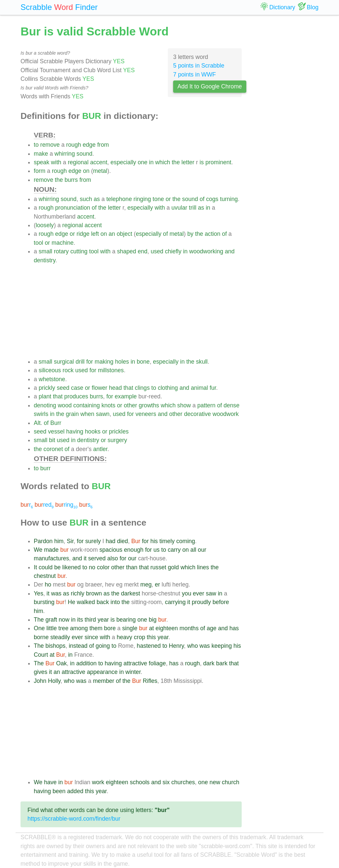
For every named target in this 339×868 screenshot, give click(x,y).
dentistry (45, 260)
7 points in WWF (194, 75)
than (132, 567)
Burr (56, 423)
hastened (149, 646)
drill (80, 362)
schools (140, 782)
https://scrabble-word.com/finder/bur (74, 819)
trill (193, 208)
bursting (44, 602)
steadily (60, 637)
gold (173, 567)
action (213, 234)
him (59, 541)
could (46, 567)
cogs (212, 199)
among (79, 628)
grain (72, 414)
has (234, 628)
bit (52, 440)
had (110, 541)
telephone (119, 199)
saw (211, 593)
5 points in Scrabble (199, 66)
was (56, 593)
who (192, 646)
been (59, 791)
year (103, 620)
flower (99, 388)
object (124, 234)
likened (72, 567)
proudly (201, 602)
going (103, 646)
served (97, 558)
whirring (65, 154)
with (56, 162)
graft (51, 620)
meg (146, 585)
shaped (126, 251)
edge (89, 145)
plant (45, 396)
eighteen (167, 628)
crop (139, 637)
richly (78, 593)
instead (78, 646)
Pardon (43, 541)
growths (149, 405)
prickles (119, 432)
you (186, 593)
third (90, 620)
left (95, 234)
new (215, 782)
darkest (130, 593)
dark (209, 663)
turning (229, 199)
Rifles (150, 681)
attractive (135, 663)
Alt (37, 423)
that (128, 388)
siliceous (50, 370)
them (96, 628)
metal (100, 171)
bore (110, 628)
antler (100, 449)
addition (86, 663)
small (46, 251)
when (87, 414)
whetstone (52, 379)
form (40, 171)
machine (63, 243)
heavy (124, 637)
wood (65, 405)
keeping (222, 646)
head (115, 388)
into (115, 602)
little (51, 628)
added (75, 791)
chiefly (173, 251)
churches (183, 782)
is (202, 162)
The (39, 620)
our (202, 550)
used (157, 251)
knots (108, 405)
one (143, 162)
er (158, 585)
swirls (41, 414)
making (104, 362)
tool (38, 243)
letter (188, 162)
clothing (168, 388)
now (64, 620)
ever (199, 593)
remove (50, 145)
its (80, 620)
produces (76, 396)
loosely (45, 225)
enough (134, 550)
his (154, 541)
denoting (45, 405)
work (98, 782)
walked (86, 602)
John (40, 681)
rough (74, 145)
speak (42, 162)
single (130, 628)
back (103, 602)
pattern (206, 405)
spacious (111, 550)
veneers (146, 414)
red (44, 505)
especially (123, 162)
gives (41, 672)
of (202, 199)
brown (94, 593)
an (112, 234)
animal (199, 388)
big (152, 620)
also (113, 558)
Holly (54, 681)
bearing (126, 620)
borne (41, 637)
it (85, 558)
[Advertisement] (138, 311)
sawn (103, 414)
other (130, 405)
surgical (64, 362)
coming (186, 541)
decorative (197, 414)
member (104, 681)
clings (142, 388)
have (50, 782)
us (157, 550)
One (39, 628)
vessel (56, 432)
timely (167, 541)
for (90, 362)
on (86, 171)
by (191, 234)
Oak (62, 663)
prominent (218, 162)
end (143, 251)
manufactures (51, 558)
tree (63, 628)
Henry (176, 646)
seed (63, 388)
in (151, 162)
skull (202, 362)
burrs (71, 180)
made (51, 550)
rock (68, 370)
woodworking (206, 251)
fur (213, 388)
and (230, 251)
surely (93, 541)
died (122, 541)
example (126, 396)
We (38, 550)
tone (158, 199)
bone (143, 362)
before (221, 602)
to (36, 145)
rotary (61, 251)
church (231, 782)
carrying (175, 602)
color (103, 567)
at (151, 628)
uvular (179, 208)
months (189, 628)
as (97, 199)
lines (203, 567)
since (92, 637)
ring (67, 505)
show (184, 405)
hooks (93, 432)
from (103, 145)
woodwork (226, 414)
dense (231, 405)
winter (133, 672)
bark (222, 663)
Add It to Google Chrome (210, 86)
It (35, 567)
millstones (111, 370)
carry (174, 550)
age (211, 628)
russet (158, 567)
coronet (53, 449)
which (163, 162)
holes (122, 362)
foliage (157, 663)
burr (46, 468)
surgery (117, 440)
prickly (47, 388)
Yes (39, 593)
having (75, 432)
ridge (83, 234)
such (86, 199)
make (41, 154)
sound (84, 154)
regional (78, 162)
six (166, 782)
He (72, 602)
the (176, 162)
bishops (55, 646)
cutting (79, 251)
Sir (70, 541)
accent (99, 162)
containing (86, 405)
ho (48, 585)
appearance (102, 672)
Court (41, 655)
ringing (142, 199)
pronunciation (73, 208)
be (58, 567)
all (193, 550)
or (168, 199)
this (151, 637)
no (92, 567)
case (77, 388)
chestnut (45, 576)
